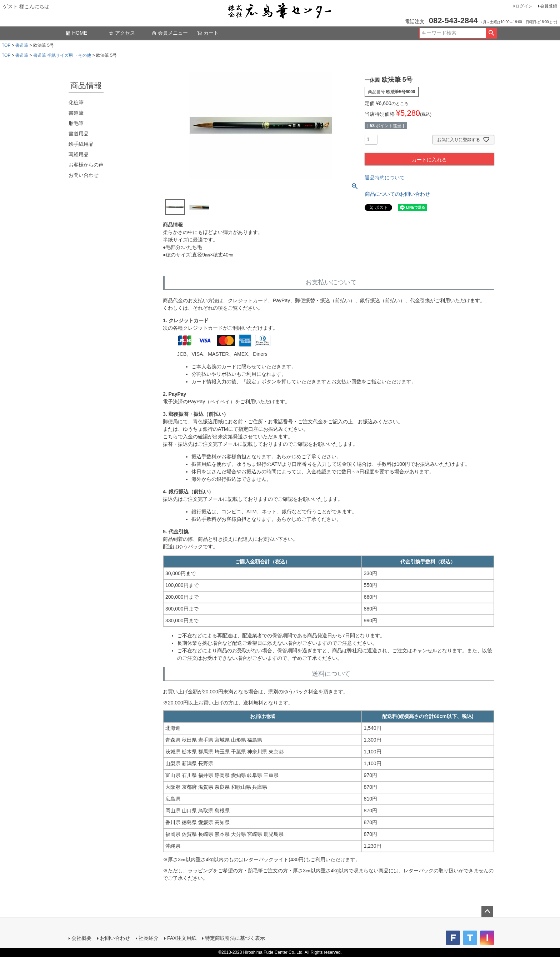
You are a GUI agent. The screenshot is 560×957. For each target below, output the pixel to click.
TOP (6, 45)
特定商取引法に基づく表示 (235, 938)
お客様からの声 (86, 165)
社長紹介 (149, 938)
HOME (76, 33)
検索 (491, 33)
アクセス (122, 33)
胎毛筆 (76, 123)
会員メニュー (170, 33)
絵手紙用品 (81, 144)
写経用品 (79, 154)
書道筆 (22, 45)
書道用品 (79, 134)
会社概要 (81, 938)
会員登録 (549, 6)
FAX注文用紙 (182, 938)
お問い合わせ (84, 175)
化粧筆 (76, 103)
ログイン (524, 6)
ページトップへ (487, 912)
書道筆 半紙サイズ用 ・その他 (62, 55)
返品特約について (385, 178)
